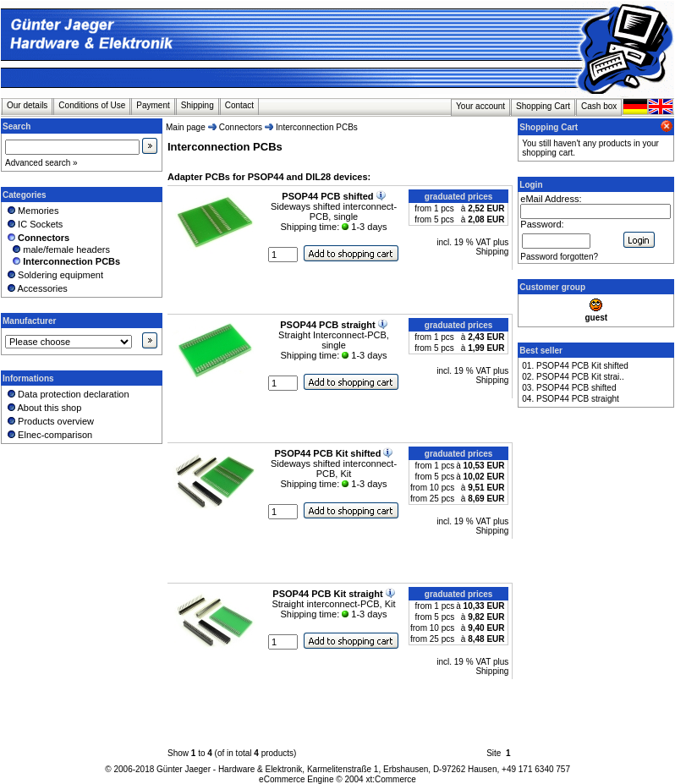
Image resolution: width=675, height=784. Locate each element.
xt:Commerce (390, 779)
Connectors (241, 127)
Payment (153, 105)
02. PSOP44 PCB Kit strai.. (573, 377)
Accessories (36, 288)
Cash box (599, 106)
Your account (480, 106)
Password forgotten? (559, 257)
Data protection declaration (67, 394)
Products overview (49, 421)
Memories (32, 211)
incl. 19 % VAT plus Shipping (472, 247)
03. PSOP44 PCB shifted (569, 388)
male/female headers (58, 249)
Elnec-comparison (49, 435)
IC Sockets (34, 224)
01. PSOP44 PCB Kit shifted (575, 366)
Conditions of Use (92, 105)
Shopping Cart (543, 106)
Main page (186, 127)
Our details (27, 105)
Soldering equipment (54, 275)
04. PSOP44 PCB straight (571, 399)
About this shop (43, 408)
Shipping (198, 105)
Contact (239, 105)
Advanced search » (41, 163)
